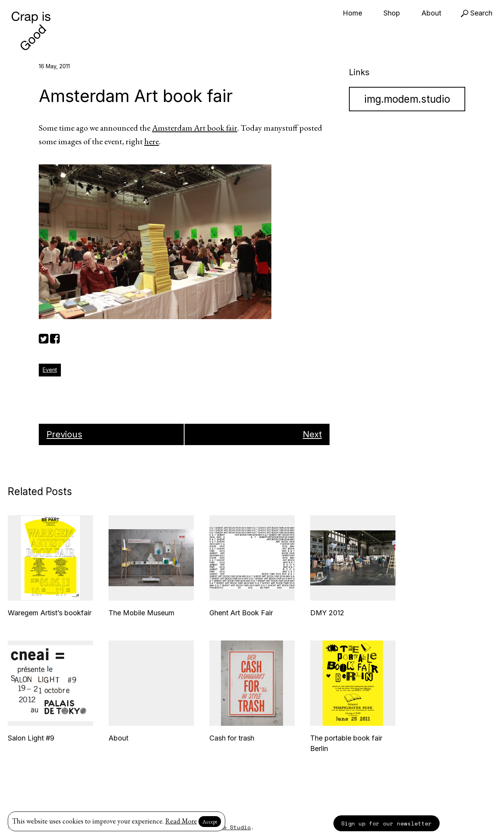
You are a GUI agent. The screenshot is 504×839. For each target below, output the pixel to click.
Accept (210, 822)
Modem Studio (230, 827)
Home (352, 13)
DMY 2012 (327, 613)
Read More (181, 821)
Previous (64, 434)
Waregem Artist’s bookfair (50, 613)
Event (50, 370)
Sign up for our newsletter (387, 823)
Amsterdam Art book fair (195, 128)
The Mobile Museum (142, 613)
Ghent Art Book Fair (241, 613)
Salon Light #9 (31, 738)
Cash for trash (232, 738)
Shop (392, 13)
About (431, 13)
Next (312, 434)
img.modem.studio (407, 99)
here (152, 141)
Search (476, 13)
